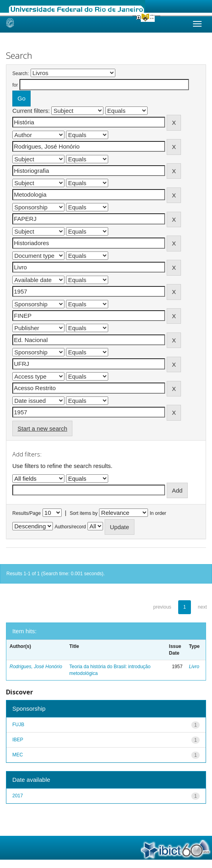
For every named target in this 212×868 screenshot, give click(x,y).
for (15, 85)
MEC (18, 755)
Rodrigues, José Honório (36, 667)
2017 (18, 796)
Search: (20, 73)
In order (158, 513)
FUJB (18, 725)
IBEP (18, 740)
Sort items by (84, 513)
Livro (194, 667)
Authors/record (70, 527)
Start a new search (42, 428)
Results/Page (26, 513)
